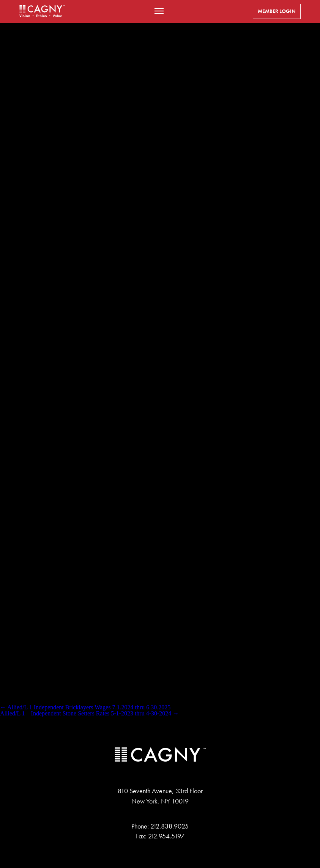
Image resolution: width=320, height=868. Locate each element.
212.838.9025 (169, 826)
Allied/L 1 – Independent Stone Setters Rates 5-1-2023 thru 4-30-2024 (89, 713)
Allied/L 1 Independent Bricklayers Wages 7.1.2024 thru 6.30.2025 (85, 707)
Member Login (277, 11)
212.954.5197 (166, 836)
